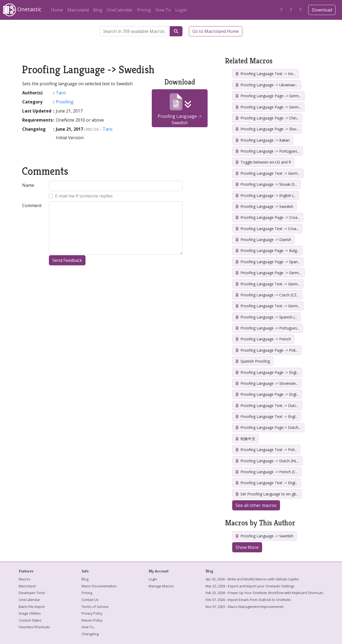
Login (181, 10)
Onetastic (22, 10)
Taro (61, 93)
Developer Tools (32, 593)
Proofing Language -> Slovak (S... (266, 184)
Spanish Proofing (253, 361)
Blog (98, 10)
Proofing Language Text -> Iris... (266, 74)
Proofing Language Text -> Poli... (266, 450)
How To (163, 10)
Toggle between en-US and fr (263, 162)
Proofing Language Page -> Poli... (267, 350)
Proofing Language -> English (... (266, 195)
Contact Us (90, 600)
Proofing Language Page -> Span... (268, 262)
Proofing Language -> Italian (263, 140)
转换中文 (246, 439)
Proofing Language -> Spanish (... (266, 317)
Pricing (144, 10)
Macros (25, 579)
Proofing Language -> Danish (263, 240)
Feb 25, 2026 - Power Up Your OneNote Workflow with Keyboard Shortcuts (264, 593)
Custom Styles (30, 620)
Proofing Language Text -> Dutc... (267, 406)
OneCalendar (120, 10)
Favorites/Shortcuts (34, 627)
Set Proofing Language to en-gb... (267, 494)
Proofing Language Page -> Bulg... (267, 251)
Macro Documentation (99, 586)
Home (57, 10)
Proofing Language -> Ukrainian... (267, 85)
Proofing (65, 102)
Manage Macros (161, 586)
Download (322, 10)
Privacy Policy (92, 613)
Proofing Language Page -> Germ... (268, 96)
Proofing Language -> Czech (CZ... (267, 295)
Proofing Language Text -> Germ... (268, 173)
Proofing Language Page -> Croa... (268, 217)
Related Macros (249, 61)
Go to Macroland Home (216, 31)
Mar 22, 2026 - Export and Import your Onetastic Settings (250, 586)
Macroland (78, 10)
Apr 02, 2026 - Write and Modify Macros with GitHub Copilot (252, 579)
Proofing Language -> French (263, 339)
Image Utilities (30, 613)
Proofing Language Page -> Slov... (267, 129)
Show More (247, 547)
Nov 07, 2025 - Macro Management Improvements (245, 607)
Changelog (90, 634)
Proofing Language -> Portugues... (268, 151)
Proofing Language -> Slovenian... (267, 383)
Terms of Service (95, 607)
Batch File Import (32, 607)
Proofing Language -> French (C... (267, 472)
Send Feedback (67, 260)
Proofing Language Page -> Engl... (267, 372)
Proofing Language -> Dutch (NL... (267, 461)
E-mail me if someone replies (84, 196)
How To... (89, 627)
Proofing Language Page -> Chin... (267, 118)
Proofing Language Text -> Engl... (267, 416)
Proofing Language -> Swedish (180, 109)
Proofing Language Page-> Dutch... (268, 427)
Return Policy (92, 620)
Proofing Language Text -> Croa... (267, 229)
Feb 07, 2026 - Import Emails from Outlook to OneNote (248, 600)
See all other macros (256, 505)
